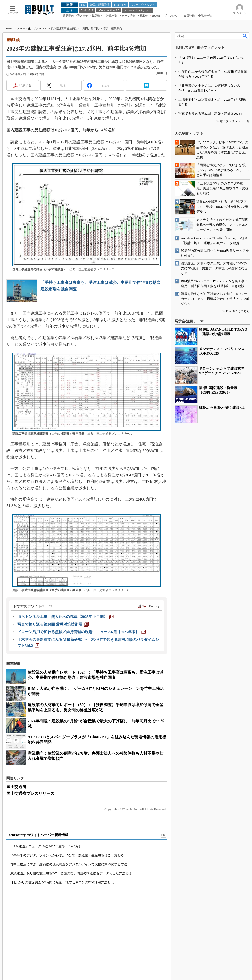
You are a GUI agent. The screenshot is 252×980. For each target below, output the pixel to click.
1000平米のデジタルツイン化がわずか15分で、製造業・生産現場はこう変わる (67, 855)
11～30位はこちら (238, 311)
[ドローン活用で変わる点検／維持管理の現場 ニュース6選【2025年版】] (82, 632)
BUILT (10, 28)
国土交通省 (16, 787)
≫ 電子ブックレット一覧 (233, 121)
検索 (245, 36)
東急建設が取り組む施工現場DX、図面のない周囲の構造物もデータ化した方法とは (71, 873)
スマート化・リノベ (29, 28)
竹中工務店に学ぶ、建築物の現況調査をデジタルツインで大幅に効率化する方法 (69, 864)
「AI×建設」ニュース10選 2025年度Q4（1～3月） (46, 846)
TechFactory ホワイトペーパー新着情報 (38, 835)
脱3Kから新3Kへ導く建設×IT (222, 407)
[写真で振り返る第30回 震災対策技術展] (53, 624)
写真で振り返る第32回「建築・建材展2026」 (211, 114)
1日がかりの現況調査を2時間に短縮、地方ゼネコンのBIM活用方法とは (62, 882)
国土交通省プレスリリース (30, 794)
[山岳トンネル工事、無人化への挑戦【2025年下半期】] (66, 617)
